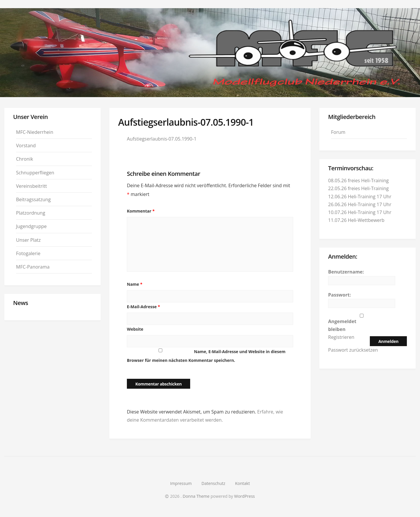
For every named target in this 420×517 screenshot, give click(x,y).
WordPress (245, 496)
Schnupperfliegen (35, 173)
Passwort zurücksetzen (353, 350)
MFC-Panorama (33, 267)
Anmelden (388, 341)
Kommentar (141, 211)
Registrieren (341, 337)
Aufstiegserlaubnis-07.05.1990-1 (162, 139)
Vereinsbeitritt (32, 186)
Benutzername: (346, 272)
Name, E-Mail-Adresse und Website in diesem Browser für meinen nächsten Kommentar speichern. (206, 356)
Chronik (24, 159)
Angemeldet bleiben (342, 325)
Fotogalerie (28, 253)
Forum (338, 132)
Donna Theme (197, 496)
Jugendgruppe (31, 226)
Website (135, 329)
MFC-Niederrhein (35, 132)
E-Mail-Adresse (143, 307)
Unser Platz (28, 240)
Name (135, 284)
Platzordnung (31, 213)
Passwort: (339, 295)
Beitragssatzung (33, 199)
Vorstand (26, 146)
